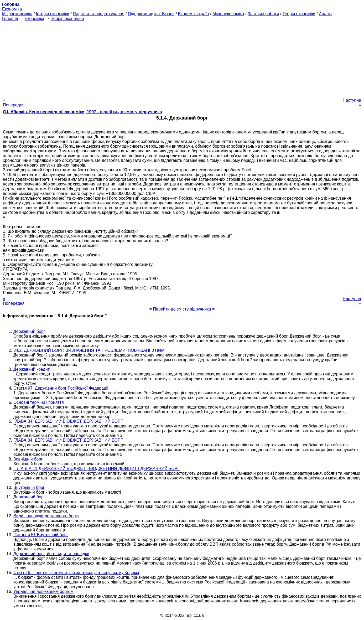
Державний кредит (32, 369)
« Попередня (14, 103)
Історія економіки (53, 14)
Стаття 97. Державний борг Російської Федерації (61, 388)
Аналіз (325, 14)
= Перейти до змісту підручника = (182, 309)
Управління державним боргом (43, 591)
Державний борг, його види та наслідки (51, 554)
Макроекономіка (228, 14)
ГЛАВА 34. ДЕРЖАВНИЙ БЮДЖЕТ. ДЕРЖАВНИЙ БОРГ (68, 421)
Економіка (12, 9)
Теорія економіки (299, 14)
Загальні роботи (263, 14)
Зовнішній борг (28, 459)
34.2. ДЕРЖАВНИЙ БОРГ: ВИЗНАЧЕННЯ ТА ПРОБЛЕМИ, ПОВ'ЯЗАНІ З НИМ (89, 350)
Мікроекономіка (17, 14)
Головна (10, 19)
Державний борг (29, 331)
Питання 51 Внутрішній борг (41, 535)
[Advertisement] (182, 58)
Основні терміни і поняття (39, 402)
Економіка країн (194, 14)
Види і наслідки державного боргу (46, 516)
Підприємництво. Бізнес (151, 14)
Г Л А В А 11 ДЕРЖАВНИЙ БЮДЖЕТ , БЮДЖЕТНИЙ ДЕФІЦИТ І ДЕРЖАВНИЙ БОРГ (97, 469)
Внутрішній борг (29, 487)
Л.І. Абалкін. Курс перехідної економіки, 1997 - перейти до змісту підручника (82, 112)
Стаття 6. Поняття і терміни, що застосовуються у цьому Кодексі (76, 573)
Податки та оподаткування (98, 14)
